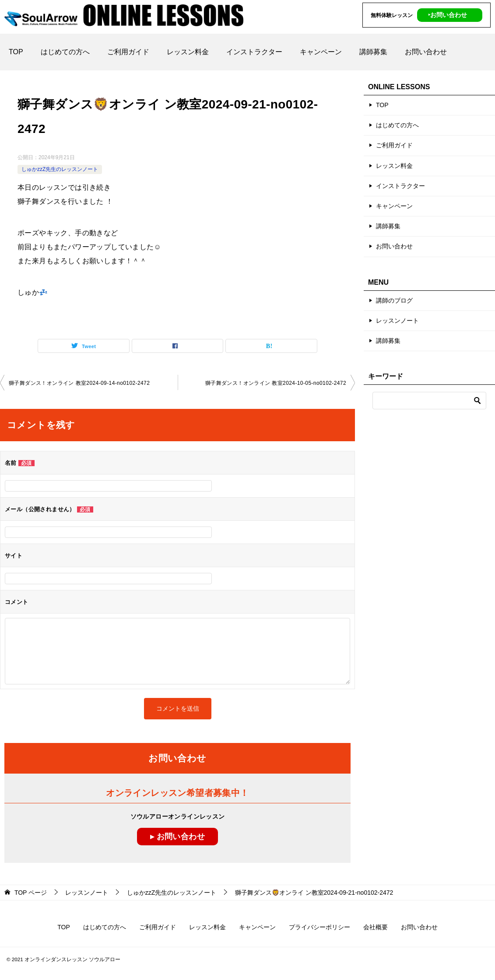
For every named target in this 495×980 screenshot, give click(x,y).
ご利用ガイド (128, 52)
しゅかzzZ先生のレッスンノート (60, 169)
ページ (31, 893)
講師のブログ (394, 300)
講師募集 (373, 52)
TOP (16, 52)
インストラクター (254, 52)
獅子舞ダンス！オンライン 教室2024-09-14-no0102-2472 (79, 383)
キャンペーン (321, 52)
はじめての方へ (65, 52)
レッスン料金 (188, 52)
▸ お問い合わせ (177, 837)
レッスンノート (397, 321)
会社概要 (376, 927)
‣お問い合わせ (448, 15)
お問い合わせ (426, 52)
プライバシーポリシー (319, 927)
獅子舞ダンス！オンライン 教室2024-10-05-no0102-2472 (276, 383)
